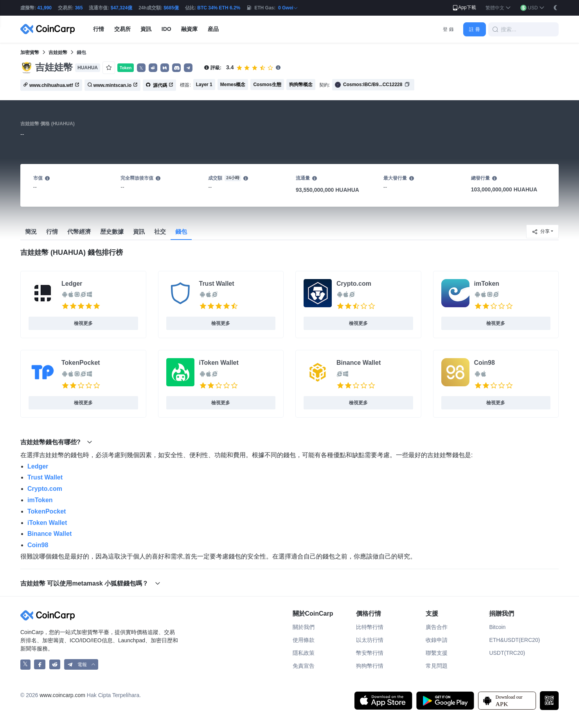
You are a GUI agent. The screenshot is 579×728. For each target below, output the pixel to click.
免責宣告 (304, 666)
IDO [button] (166, 29)
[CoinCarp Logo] (50, 29)
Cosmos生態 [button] (267, 85)
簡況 (31, 232)
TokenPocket (81, 363)
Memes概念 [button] (233, 85)
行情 (52, 232)
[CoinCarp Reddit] (55, 664)
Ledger (72, 284)
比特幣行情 (370, 627)
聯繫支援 (437, 653)
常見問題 (437, 666)
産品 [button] (213, 29)
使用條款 (304, 640)
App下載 (464, 8)
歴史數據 (112, 232)
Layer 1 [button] (204, 85)
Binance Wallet (359, 363)
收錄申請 (437, 640)
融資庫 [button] (189, 29)
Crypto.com (354, 284)
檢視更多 (83, 323)
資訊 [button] (146, 29)
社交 (160, 232)
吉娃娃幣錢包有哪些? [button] (56, 442)
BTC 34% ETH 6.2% (219, 8)
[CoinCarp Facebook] (40, 664)
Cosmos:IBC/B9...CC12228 (373, 85)
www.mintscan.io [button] (113, 85)
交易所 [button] (122, 29)
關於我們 (304, 627)
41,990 (44, 8)
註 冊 (474, 29)
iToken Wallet (219, 363)
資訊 (139, 232)
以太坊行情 (370, 640)
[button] (498, 8)
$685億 (171, 8)
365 (79, 8)
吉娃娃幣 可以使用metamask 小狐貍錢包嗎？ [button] (90, 583)
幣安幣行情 (370, 653)
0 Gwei (288, 8)
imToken (487, 284)
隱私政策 (304, 653)
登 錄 (448, 29)
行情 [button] (99, 29)
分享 (541, 232)
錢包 (181, 232)
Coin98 (485, 363)
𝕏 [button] (141, 68)
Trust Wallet (217, 284)
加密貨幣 (30, 52)
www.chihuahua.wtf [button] (51, 85)
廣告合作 (437, 627)
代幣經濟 (79, 232)
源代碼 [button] (159, 85)
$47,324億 (121, 8)
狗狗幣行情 (370, 666)
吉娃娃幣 (58, 52)
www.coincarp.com (62, 695)
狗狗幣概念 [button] (301, 85)
